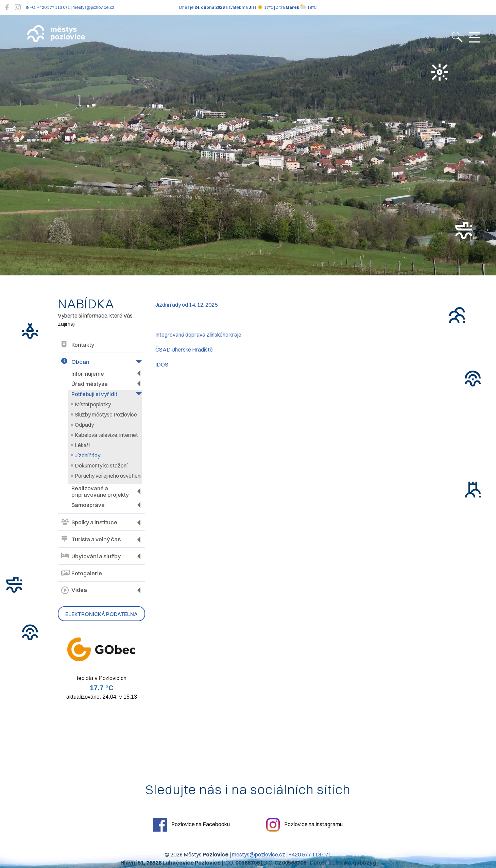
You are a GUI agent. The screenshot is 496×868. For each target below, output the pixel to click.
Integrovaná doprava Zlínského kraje (198, 335)
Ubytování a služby (91, 556)
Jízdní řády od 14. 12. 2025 (186, 305)
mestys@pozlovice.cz (259, 854)
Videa (74, 590)
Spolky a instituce (89, 522)
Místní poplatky (93, 404)
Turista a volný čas (91, 539)
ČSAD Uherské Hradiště (184, 350)
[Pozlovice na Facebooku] (7, 7)
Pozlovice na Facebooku (192, 825)
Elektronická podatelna (101, 614)
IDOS (162, 364)
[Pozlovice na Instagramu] (18, 7)
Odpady (84, 425)
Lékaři (82, 445)
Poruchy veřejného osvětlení (108, 476)
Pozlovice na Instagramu (304, 825)
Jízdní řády (88, 455)
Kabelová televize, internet (106, 435)
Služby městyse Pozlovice (106, 414)
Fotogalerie (82, 573)
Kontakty (78, 345)
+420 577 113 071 (310, 854)
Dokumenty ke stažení (101, 465)
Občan (75, 362)
